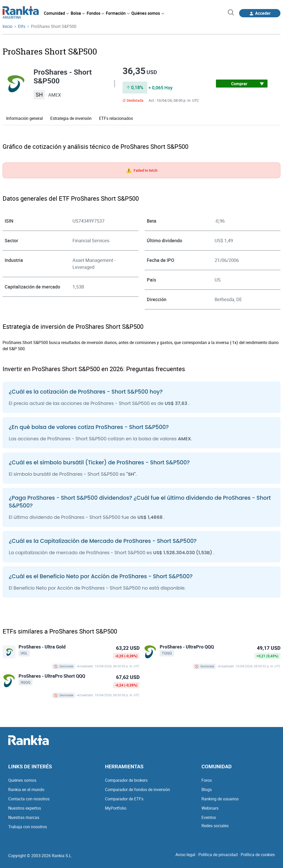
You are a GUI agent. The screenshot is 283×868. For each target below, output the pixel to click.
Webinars (210, 808)
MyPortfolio (116, 808)
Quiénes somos (22, 780)
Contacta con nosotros (29, 799)
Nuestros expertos (25, 808)
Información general (25, 118)
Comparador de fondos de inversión (138, 789)
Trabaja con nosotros (28, 827)
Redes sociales (215, 826)
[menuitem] (56, 13)
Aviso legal (185, 855)
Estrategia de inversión (71, 118)
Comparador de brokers (126, 780)
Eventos (209, 817)
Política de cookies (258, 855)
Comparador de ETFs (124, 799)
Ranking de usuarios (220, 799)
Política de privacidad (218, 855)
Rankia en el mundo (26, 789)
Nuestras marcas (24, 817)
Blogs (207, 789)
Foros (207, 780)
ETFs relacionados (116, 118)
